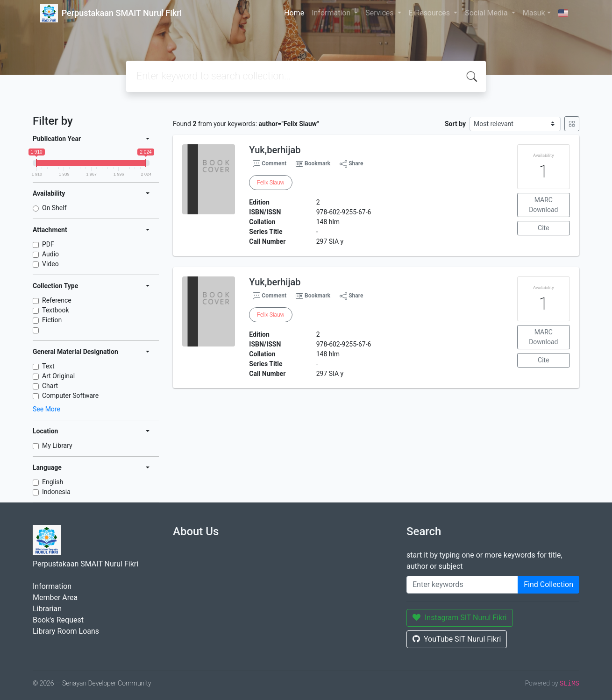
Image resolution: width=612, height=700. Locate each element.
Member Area (55, 597)
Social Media (487, 13)
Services (380, 13)
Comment (270, 164)
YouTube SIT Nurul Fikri (457, 639)
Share (351, 164)
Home (294, 13)
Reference (57, 300)
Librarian (47, 609)
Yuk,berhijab (275, 150)
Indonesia (56, 492)
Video (50, 264)
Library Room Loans (66, 631)
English (53, 482)
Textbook (56, 310)
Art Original (58, 376)
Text (48, 366)
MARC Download (543, 205)
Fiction (52, 320)
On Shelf (54, 208)
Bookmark (317, 163)
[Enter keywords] (462, 585)
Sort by (455, 124)
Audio (50, 254)
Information (332, 13)
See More (46, 409)
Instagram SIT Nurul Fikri (460, 618)
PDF (48, 244)
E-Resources (430, 13)
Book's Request (58, 620)
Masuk (534, 13)
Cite (544, 228)
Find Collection (548, 584)
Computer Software (70, 396)
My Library (57, 445)
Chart (50, 386)
